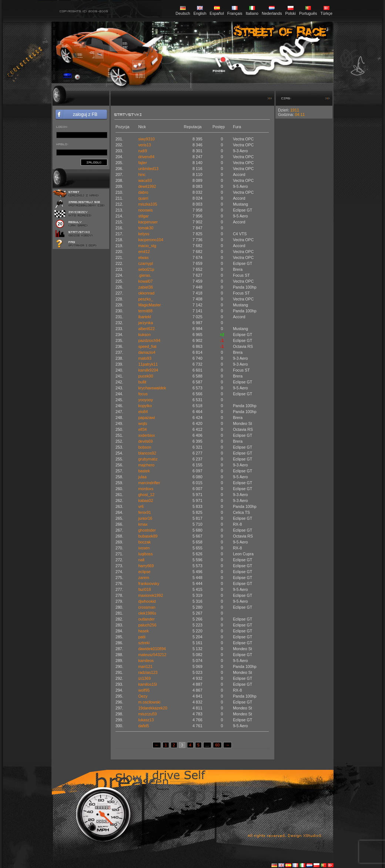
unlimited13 (148, 169)
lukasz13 (146, 720)
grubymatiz (148, 459)
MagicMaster (149, 305)
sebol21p (146, 269)
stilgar (143, 216)
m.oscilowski (149, 702)
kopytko (145, 406)
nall (141, 560)
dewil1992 (147, 186)
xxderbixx (146, 435)
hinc (142, 174)
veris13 (144, 145)
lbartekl (144, 317)
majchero (146, 465)
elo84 (143, 412)
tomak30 (146, 228)
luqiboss (145, 554)
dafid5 (143, 726)
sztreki (144, 643)
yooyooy (145, 400)
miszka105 (148, 204)
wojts (143, 423)
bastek (144, 471)
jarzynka (145, 323)
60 (217, 745)
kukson (144, 335)
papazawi (146, 418)
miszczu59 (147, 714)
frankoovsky (149, 583)
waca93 (145, 180)
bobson (145, 447)
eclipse (144, 572)
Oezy (143, 696)
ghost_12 (146, 495)
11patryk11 (148, 364)
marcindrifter (149, 483)
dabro (143, 192)
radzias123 (148, 672)
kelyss (144, 234)
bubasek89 (148, 536)
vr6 (141, 506)
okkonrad (146, 293)
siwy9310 (146, 139)
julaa (142, 477)
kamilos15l (147, 684)
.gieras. (145, 275)
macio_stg (147, 246)
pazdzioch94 (149, 340)
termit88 (145, 311)
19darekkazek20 (153, 708)
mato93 (145, 358)
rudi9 (143, 151)
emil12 (144, 252)
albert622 (146, 329)
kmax (143, 524)
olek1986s (147, 613)
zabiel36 (145, 287)
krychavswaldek (152, 388)
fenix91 (144, 512)
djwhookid (147, 601)
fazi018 (144, 589)
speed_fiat (147, 346)
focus (143, 394)
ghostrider (147, 530)
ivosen (144, 548)
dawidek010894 (152, 649)
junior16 (145, 518)
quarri (143, 198)
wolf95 (144, 690)
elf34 (142, 429)
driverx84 (146, 157)
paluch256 (147, 625)
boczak (144, 542)
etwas (143, 257)
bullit (142, 382)
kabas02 (145, 500)
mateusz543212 (152, 655)
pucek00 (145, 376)
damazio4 (147, 352)
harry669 (146, 566)
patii (142, 637)
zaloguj (94, 162)
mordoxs (146, 489)
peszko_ (145, 299)
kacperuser (148, 222)
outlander (146, 619)
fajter (143, 163)
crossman (147, 607)
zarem (144, 578)
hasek (143, 631)
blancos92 (147, 453)
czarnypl (145, 263)
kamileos (146, 661)
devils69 (145, 441)
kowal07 (145, 281)
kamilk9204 (148, 370)
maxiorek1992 (150, 595)
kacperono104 (151, 240)
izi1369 (144, 678)
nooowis (145, 210)
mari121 (145, 666)
